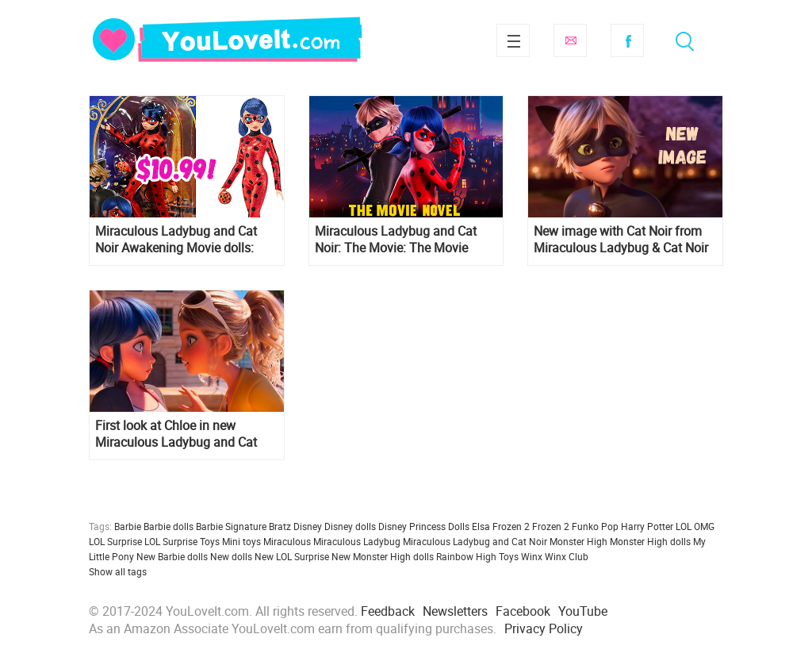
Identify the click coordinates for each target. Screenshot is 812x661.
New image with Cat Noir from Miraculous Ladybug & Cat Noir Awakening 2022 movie (621, 240)
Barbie (128, 526)
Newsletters (455, 611)
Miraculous (287, 541)
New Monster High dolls (383, 556)
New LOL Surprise (292, 556)
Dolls (459, 526)
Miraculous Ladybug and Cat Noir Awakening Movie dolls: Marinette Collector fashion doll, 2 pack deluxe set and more (184, 240)
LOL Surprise (115, 541)
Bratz (280, 526)
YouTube (583, 611)
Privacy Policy (544, 628)
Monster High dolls (650, 541)
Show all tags (118, 571)
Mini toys (241, 541)
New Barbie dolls (172, 556)
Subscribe (570, 40)
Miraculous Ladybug (357, 541)
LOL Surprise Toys (182, 541)
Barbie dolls (169, 526)
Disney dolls (350, 526)
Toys (509, 556)
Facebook (627, 40)
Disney (308, 526)
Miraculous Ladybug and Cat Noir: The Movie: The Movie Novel (396, 240)
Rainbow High (466, 556)
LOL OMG (695, 526)
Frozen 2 (551, 526)
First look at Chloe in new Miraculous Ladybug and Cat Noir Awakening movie (176, 434)
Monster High (578, 541)
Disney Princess (412, 526)
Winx (532, 556)
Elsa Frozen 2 (501, 526)
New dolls (231, 556)
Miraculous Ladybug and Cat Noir (475, 541)
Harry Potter (647, 526)
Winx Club (567, 556)
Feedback (388, 611)
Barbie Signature (231, 526)
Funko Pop (595, 526)
